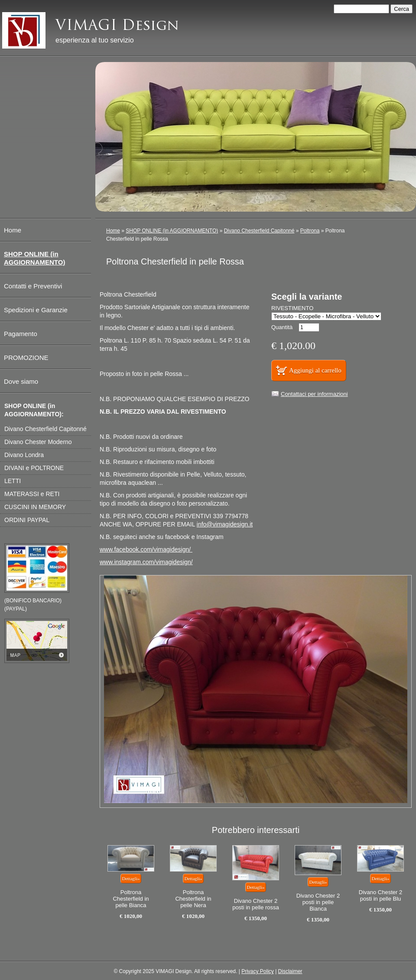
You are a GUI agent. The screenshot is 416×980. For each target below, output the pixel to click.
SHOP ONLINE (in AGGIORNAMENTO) (172, 231)
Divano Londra (24, 455)
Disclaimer (290, 971)
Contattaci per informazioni (314, 394)
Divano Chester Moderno (38, 442)
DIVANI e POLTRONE (34, 468)
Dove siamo (21, 381)
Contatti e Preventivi (33, 286)
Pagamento (21, 334)
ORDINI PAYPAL (27, 520)
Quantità (282, 327)
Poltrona (310, 231)
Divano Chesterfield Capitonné (259, 231)
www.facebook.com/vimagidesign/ (145, 549)
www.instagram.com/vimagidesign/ (146, 562)
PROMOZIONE (26, 358)
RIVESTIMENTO (292, 308)
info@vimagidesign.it (225, 524)
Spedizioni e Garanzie (36, 310)
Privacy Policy (258, 971)
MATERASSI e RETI (32, 494)
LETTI (13, 481)
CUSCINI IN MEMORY (35, 507)
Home (113, 231)
